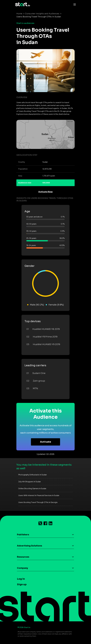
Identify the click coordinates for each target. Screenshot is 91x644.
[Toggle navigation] (74, 4)
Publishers (23, 535)
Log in (21, 579)
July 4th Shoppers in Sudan (29, 482)
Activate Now (45, 192)
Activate (46, 442)
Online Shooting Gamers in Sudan (32, 489)
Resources (23, 557)
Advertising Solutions (29, 546)
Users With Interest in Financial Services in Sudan (39, 495)
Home (19, 14)
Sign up (22, 584)
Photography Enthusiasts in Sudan (32, 475)
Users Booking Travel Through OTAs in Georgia (38, 502)
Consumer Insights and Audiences (42, 14)
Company (22, 568)
